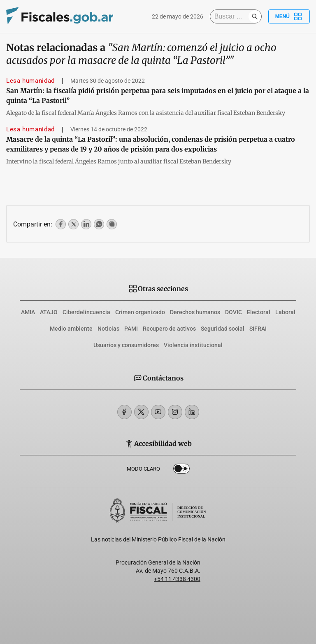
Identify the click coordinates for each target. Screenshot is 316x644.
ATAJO (49, 312)
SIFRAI (258, 329)
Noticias (108, 329)
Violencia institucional (193, 345)
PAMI (131, 329)
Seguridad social (223, 329)
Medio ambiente (71, 329)
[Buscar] (231, 16)
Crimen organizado (140, 312)
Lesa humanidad (30, 81)
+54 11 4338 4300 (177, 579)
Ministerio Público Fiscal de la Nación (179, 539)
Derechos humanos (195, 312)
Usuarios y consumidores (126, 345)
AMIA (28, 312)
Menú (289, 16)
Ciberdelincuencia (86, 312)
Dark (181, 470)
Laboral (285, 312)
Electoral (259, 312)
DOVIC (234, 312)
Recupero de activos (169, 329)
